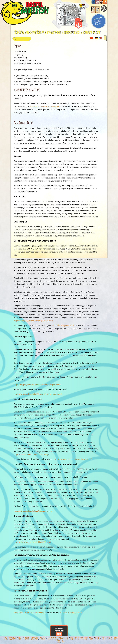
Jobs (110, 638)
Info (5, 638)
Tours (27, 638)
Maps (20, 638)
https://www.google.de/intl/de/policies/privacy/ (33, 511)
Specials (34, 638)
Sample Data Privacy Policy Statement (29, 613)
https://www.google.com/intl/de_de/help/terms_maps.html (38, 394)
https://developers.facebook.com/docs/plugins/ (72, 459)
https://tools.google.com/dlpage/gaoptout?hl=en (34, 321)
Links (104, 638)
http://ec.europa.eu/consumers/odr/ (45, 107)
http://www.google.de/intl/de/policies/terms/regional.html (37, 385)
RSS (63, 641)
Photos (43, 638)
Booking (13, 638)
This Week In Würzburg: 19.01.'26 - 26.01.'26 (97, 21)
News (97, 638)
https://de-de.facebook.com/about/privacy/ (31, 454)
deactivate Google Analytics (63, 325)
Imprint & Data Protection (82, 638)
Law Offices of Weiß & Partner (70, 613)
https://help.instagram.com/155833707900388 (33, 542)
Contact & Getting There (58, 638)
